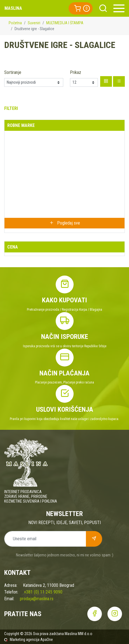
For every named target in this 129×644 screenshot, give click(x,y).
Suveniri (34, 23)
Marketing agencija (25, 640)
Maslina (13, 8)
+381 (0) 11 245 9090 (43, 592)
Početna (15, 23)
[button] (81, 8)
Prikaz (76, 72)
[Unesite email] (45, 539)
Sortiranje (13, 72)
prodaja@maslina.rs (37, 599)
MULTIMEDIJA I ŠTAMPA (65, 23)
